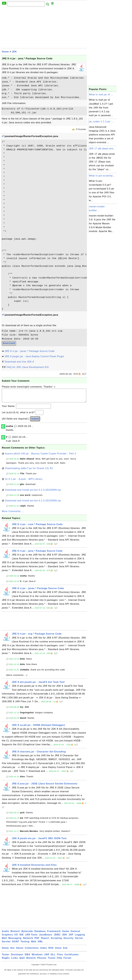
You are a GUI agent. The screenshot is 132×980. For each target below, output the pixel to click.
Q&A (22, 961)
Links (15, 961)
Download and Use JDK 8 (19, 362)
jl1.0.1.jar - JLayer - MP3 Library (24, 482)
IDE (22, 937)
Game (66, 934)
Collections (32, 951)
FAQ (59, 961)
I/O (16, 937)
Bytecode (27, 934)
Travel (52, 961)
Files (60, 957)
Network (28, 941)
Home (5, 52)
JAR (47, 957)
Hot (12, 951)
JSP (71, 937)
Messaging (15, 941)
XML (40, 944)
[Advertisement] (44, 28)
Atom (58, 951)
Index (44, 951)
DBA (27, 957)
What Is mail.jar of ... (101, 95)
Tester (6, 957)
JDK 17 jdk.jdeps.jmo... (102, 149)
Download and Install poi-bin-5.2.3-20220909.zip (33, 493)
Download (9, 343)
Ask (65, 951)
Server (79, 941)
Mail (4, 941)
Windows (37, 957)
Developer (17, 957)
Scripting (56, 941)
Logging (80, 937)
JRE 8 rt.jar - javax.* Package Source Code (30, 351)
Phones (42, 961)
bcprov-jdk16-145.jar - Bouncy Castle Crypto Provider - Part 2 (41, 456)
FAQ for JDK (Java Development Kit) (28, 367)
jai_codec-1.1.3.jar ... (101, 122)
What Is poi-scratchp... (102, 176)
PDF (37, 941)
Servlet (6, 944)
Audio (5, 934)
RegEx (6, 961)
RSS (51, 951)
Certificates (72, 957)
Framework (54, 934)
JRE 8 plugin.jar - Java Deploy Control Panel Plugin (34, 356)
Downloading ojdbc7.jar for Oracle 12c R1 (29, 471)
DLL (53, 957)
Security (69, 941)
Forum (67, 961)
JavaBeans (46, 937)
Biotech (15, 934)
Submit (35, 422)
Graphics (7, 937)
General (75, 934)
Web (34, 944)
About (20, 951)
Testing (25, 944)
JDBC (57, 937)
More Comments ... (13, 514)
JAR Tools (31, 937)
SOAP (16, 944)
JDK (14, 52)
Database (40, 934)
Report (45, 941)
